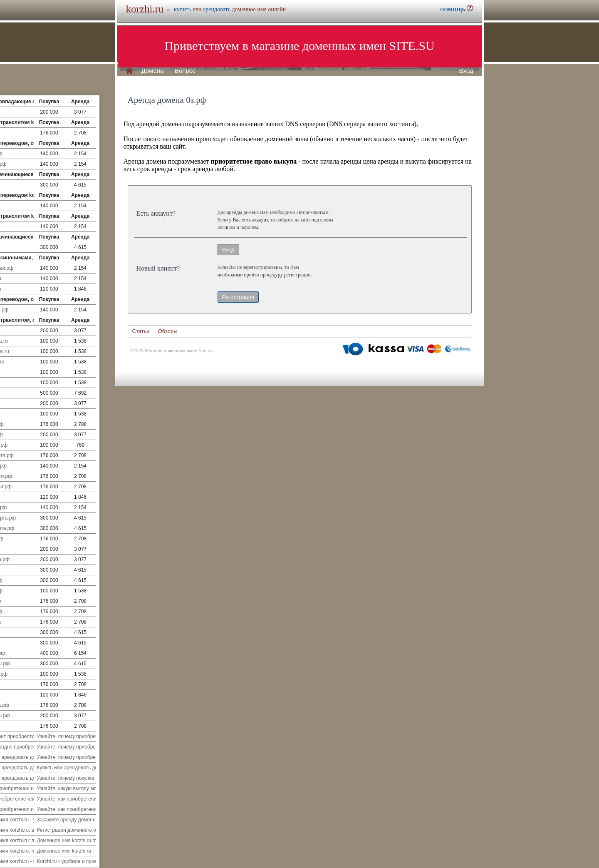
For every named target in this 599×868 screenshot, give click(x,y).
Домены (153, 71)
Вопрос (185, 71)
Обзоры (168, 331)
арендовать (217, 9)
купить (182, 9)
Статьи (141, 331)
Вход (466, 71)
